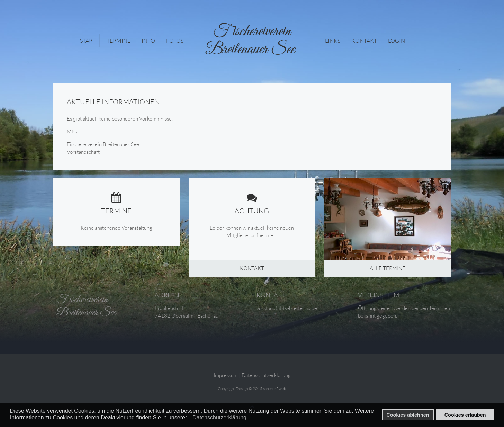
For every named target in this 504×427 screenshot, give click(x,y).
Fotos (175, 41)
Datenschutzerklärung (266, 375)
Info (148, 41)
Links (333, 41)
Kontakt (364, 41)
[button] (189, 418)
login (397, 41)
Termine (119, 41)
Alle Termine (388, 268)
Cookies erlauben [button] (465, 415)
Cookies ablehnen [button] (408, 415)
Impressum (226, 375)
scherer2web (275, 388)
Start (88, 41)
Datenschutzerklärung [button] (219, 417)
